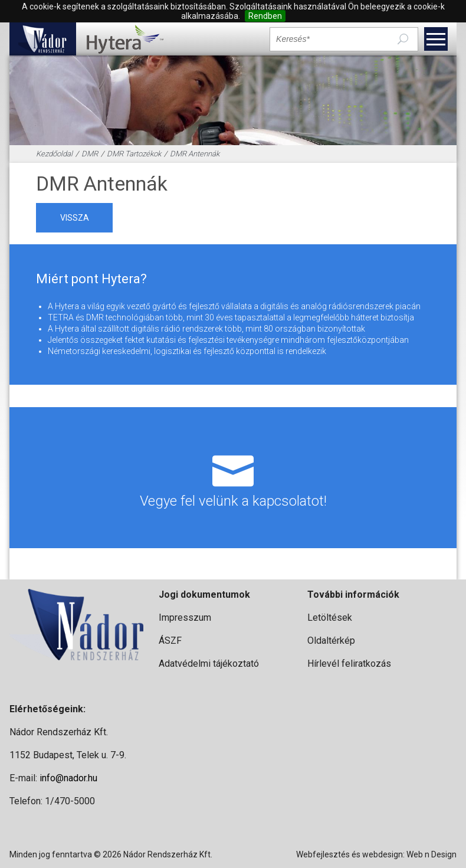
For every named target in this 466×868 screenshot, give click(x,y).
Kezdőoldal (54, 154)
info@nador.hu (68, 778)
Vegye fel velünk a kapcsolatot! (233, 477)
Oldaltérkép (331, 641)
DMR (90, 154)
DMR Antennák (195, 154)
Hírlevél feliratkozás (349, 664)
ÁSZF (170, 641)
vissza (75, 218)
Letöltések (330, 618)
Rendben (265, 16)
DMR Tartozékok (134, 154)
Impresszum (185, 618)
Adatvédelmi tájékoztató (209, 664)
